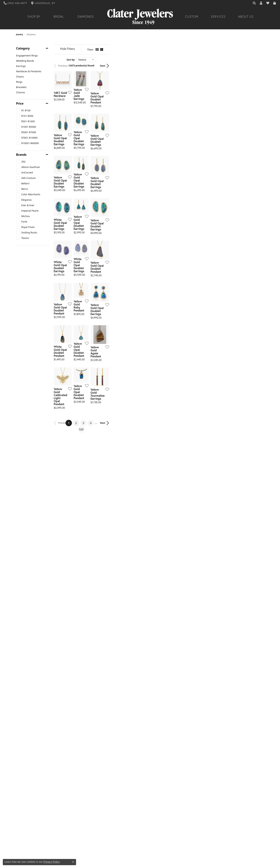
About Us (246, 17)
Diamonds (86, 17)
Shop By (34, 17)
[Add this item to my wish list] (119, 143)
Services (218, 17)
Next (257, 66)
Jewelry (20, 34)
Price (20, 103)
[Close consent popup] (73, 862)
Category (23, 48)
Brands (21, 155)
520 (175, 748)
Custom (192, 17)
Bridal (59, 17)
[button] (254, 3)
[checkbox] (23, 110)
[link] (15, 3)
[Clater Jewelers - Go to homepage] (140, 17)
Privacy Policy (51, 862)
